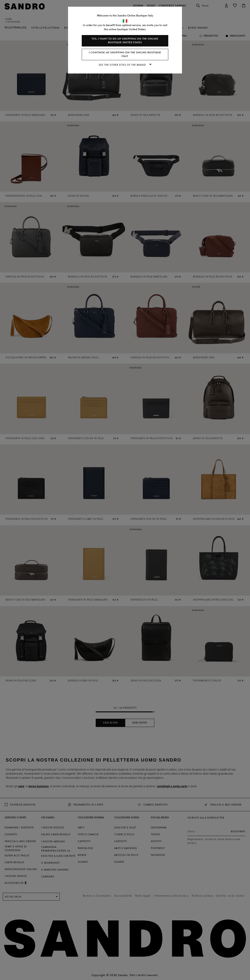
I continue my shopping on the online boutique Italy (125, 54)
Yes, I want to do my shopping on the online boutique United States (125, 41)
